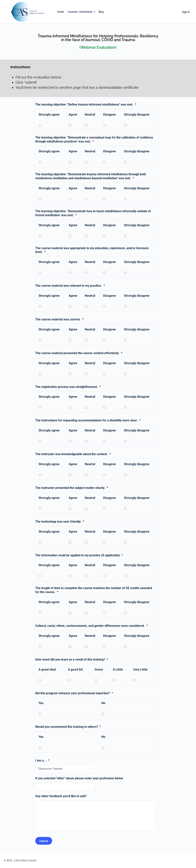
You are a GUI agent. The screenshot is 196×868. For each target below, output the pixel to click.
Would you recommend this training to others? (68, 727)
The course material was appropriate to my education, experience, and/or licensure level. (92, 250)
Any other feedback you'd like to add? (61, 796)
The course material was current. (59, 319)
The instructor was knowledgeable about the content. (73, 454)
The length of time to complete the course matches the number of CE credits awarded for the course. (94, 590)
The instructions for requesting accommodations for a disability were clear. (88, 420)
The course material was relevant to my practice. (70, 286)
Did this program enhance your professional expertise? (74, 693)
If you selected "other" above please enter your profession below (79, 778)
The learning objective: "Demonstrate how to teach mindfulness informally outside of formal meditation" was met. (93, 213)
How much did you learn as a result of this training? (72, 659)
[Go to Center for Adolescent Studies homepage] (28, 12)
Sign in (186, 12)
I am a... (42, 760)
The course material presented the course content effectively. (79, 353)
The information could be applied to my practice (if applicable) (79, 555)
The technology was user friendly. (60, 522)
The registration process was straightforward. (68, 387)
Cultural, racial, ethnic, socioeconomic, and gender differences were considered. (91, 626)
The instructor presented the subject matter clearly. (72, 488)
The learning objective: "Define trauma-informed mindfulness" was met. (86, 104)
